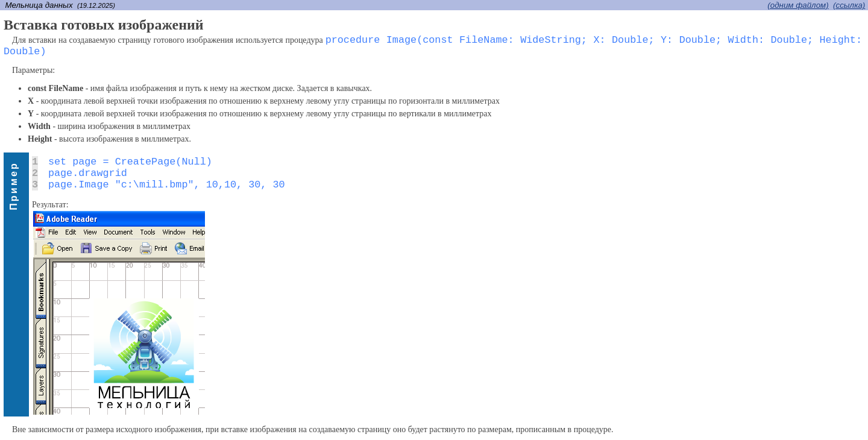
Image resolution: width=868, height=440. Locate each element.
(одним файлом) (798, 5)
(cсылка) (849, 5)
